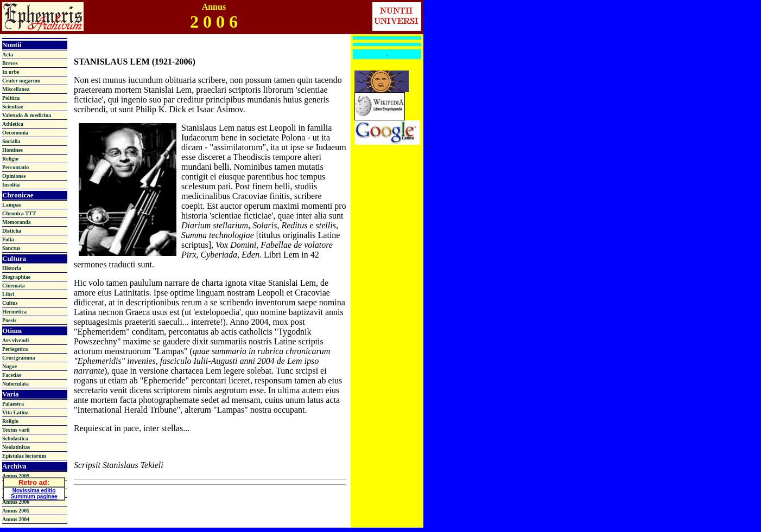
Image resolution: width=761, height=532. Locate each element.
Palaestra (13, 404)
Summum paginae (34, 495)
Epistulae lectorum (24, 456)
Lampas (11, 205)
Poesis (9, 320)
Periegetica (15, 349)
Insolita (11, 185)
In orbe (11, 72)
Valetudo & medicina (27, 115)
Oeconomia (15, 133)
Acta (8, 55)
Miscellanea (16, 89)
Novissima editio (34, 489)
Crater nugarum (21, 81)
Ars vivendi (15, 340)
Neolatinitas (16, 447)
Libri (8, 294)
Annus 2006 (16, 502)
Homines (12, 150)
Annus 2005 (16, 511)
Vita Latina (15, 412)
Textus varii (16, 430)
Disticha (12, 231)
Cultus (10, 303)
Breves (10, 63)
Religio (10, 159)
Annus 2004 (16, 519)
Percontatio (15, 167)
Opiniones (14, 176)
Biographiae (16, 277)
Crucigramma (19, 358)
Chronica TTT (19, 213)
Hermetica (14, 312)
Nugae (9, 366)
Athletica (13, 124)
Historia (12, 268)
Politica (11, 98)
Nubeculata (15, 384)
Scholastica (15, 438)
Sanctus (11, 248)
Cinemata (14, 286)
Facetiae (12, 375)
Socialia (11, 141)
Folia (8, 239)
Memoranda (17, 222)
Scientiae (12, 107)
